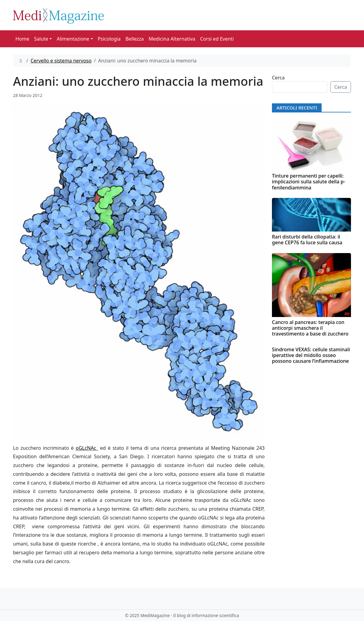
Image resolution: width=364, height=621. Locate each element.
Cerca (278, 78)
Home (22, 39)
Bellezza (135, 39)
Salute (41, 39)
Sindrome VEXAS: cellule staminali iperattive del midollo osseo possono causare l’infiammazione (311, 355)
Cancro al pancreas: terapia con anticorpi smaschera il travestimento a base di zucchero (310, 328)
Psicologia (109, 39)
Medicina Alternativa (172, 39)
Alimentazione (73, 39)
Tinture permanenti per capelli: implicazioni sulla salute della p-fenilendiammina (309, 182)
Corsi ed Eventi (217, 39)
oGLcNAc (87, 448)
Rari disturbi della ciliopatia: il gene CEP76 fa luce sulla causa (307, 240)
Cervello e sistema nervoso (61, 61)
